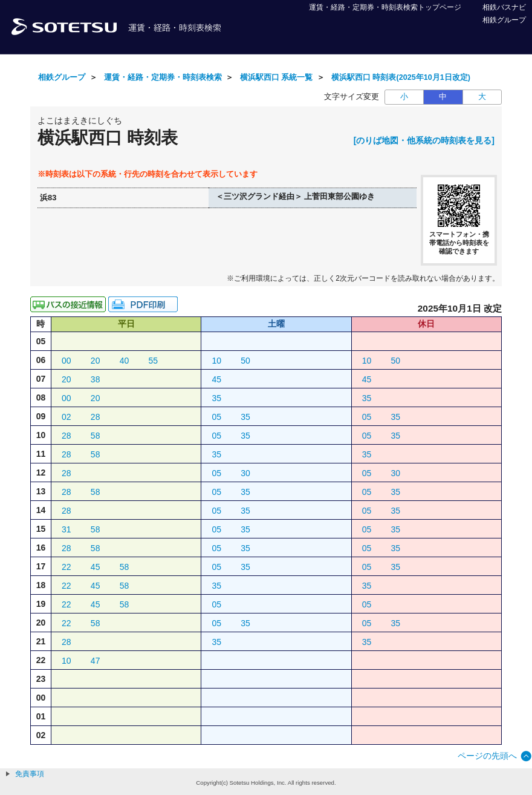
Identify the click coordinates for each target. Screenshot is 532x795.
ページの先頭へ (487, 756)
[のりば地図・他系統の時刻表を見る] (424, 140)
